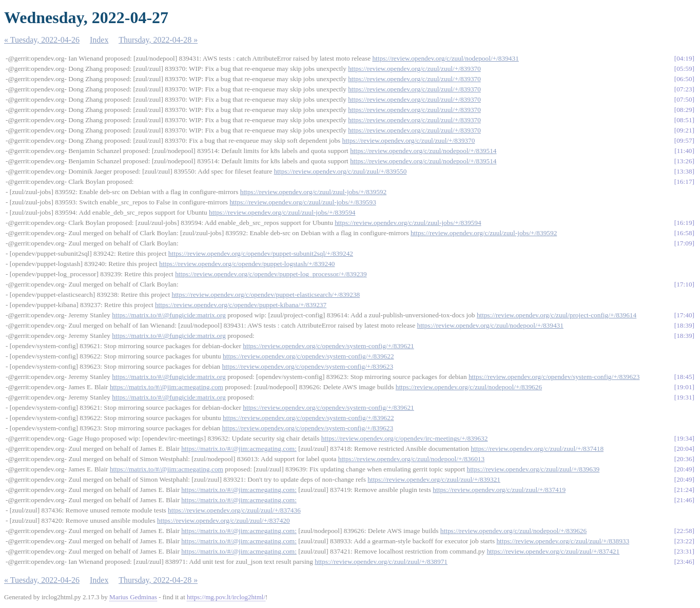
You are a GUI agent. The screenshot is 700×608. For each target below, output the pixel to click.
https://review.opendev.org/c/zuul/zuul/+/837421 (553, 551)
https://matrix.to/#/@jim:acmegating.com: (239, 449)
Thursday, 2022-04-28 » (158, 40)
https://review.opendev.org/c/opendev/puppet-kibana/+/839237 (241, 305)
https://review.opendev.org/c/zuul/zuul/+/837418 (537, 449)
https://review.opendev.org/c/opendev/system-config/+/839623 (308, 366)
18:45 (684, 377)
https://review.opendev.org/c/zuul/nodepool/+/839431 (445, 58)
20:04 (684, 449)
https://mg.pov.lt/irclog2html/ (226, 597)
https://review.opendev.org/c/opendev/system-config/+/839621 (328, 346)
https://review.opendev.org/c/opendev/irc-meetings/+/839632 (405, 438)
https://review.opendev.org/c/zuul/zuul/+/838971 (381, 562)
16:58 (684, 233)
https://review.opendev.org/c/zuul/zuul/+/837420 (223, 520)
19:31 (684, 397)
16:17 (684, 182)
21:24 (684, 490)
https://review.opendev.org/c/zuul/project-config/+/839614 (557, 315)
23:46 (684, 562)
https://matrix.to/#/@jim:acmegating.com (167, 387)
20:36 (684, 459)
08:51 (684, 120)
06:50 (684, 79)
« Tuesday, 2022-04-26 (42, 40)
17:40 (684, 315)
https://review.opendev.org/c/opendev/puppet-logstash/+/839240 (247, 264)
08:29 (684, 110)
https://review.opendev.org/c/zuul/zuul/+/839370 (414, 69)
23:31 (684, 551)
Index (99, 40)
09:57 (684, 140)
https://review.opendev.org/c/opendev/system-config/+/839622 (308, 356)
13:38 (684, 171)
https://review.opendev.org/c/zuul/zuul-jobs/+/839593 (303, 202)
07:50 (684, 99)
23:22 (684, 541)
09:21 (684, 130)
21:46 (684, 500)
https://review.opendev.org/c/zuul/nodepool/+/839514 (423, 151)
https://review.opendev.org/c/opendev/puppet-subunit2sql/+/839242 (261, 253)
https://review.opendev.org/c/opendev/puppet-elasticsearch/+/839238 (266, 294)
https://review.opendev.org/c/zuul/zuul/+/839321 (434, 479)
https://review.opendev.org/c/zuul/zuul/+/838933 (563, 541)
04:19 (684, 58)
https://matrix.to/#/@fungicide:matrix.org (169, 315)
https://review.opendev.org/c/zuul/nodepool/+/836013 (411, 459)
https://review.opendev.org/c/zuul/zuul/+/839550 (341, 171)
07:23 (684, 89)
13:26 (684, 161)
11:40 (685, 151)
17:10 (684, 284)
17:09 (684, 243)
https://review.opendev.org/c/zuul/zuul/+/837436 (234, 510)
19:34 (684, 438)
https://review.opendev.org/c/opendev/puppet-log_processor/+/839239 (271, 274)
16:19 (684, 223)
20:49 (684, 469)
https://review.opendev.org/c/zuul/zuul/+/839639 (533, 469)
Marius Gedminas (133, 597)
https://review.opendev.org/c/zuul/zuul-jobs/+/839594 (282, 212)
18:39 (684, 325)
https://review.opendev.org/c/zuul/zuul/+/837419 (499, 490)
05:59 (684, 69)
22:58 (684, 531)
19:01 (684, 387)
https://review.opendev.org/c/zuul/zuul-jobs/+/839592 (313, 192)
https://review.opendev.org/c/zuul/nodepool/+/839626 (469, 387)
